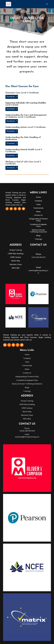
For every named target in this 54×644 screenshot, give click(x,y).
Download (11, 97)
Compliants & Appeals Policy (38, 225)
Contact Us (38, 215)
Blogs (38, 235)
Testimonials (38, 208)
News (38, 212)
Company (38, 201)
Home (38, 197)
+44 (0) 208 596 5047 (38, 257)
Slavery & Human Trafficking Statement (38, 231)
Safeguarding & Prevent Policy (38, 220)
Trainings (38, 239)
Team (38, 204)
